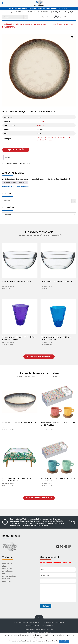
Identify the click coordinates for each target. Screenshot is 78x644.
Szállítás (6, 579)
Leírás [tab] (8, 157)
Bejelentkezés (47, 17)
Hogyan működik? (9, 576)
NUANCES (40, 125)
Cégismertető (8, 569)
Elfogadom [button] (64, 641)
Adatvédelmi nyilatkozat (34, 633)
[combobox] (39, 215)
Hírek (4, 574)
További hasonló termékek (39, 357)
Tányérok (36, 24)
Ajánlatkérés (16, 150)
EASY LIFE (40, 121)
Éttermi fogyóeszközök (53, 137)
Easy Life (46, 24)
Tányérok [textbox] (38, 215)
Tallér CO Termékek (22, 24)
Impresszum (47, 633)
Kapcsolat (7, 582)
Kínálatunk (7, 566)
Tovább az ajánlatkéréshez (15, 182)
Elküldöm (46, 606)
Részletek (55, 641)
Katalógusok (8, 571)
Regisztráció (62, 17)
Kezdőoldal (7, 24)
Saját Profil (7, 564)
